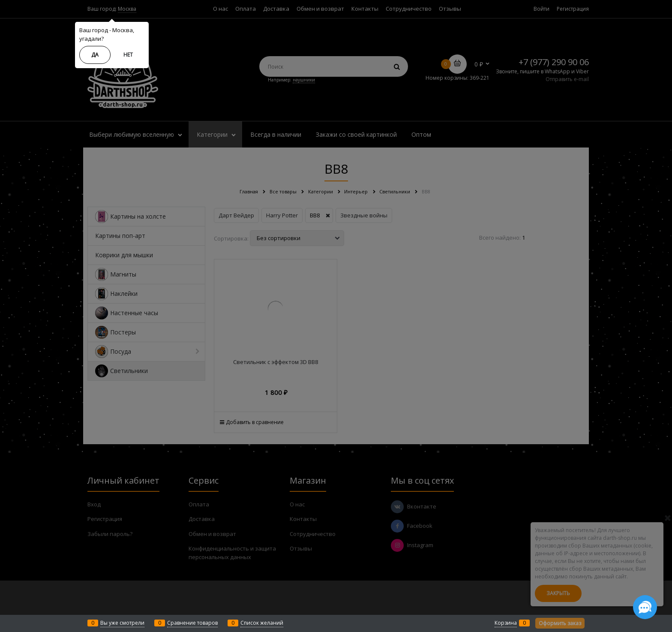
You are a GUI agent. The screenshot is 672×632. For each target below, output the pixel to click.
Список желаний (262, 623)
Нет (128, 55)
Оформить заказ (560, 623)
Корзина (506, 623)
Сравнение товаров (192, 623)
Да (95, 55)
